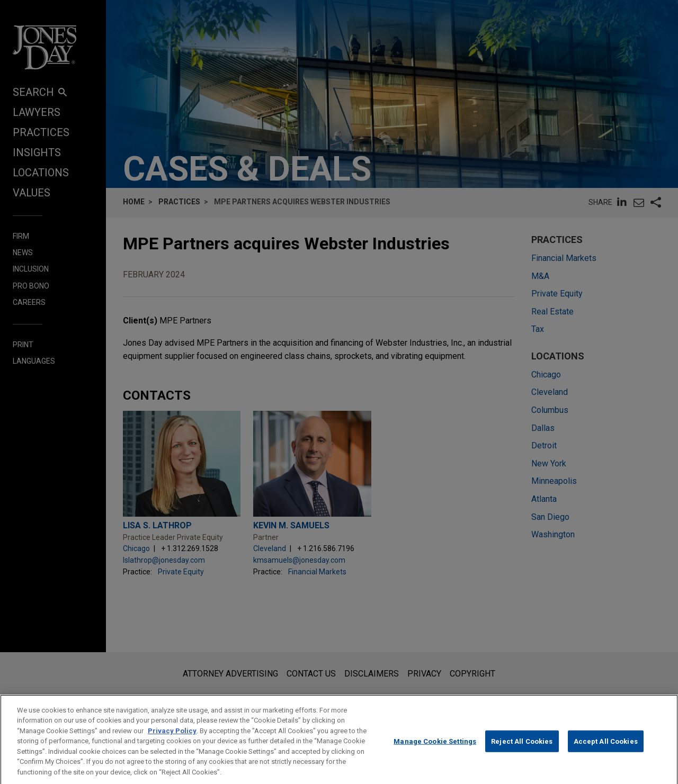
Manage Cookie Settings (435, 752)
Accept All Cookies (606, 752)
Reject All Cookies (522, 752)
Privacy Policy (172, 742)
